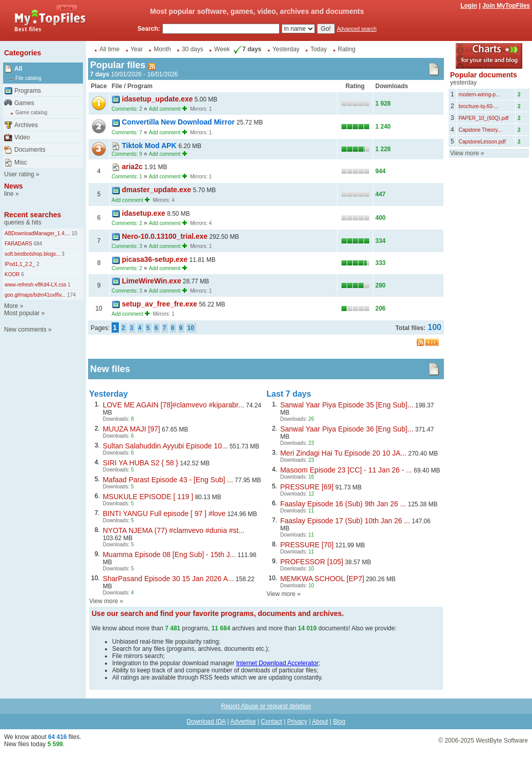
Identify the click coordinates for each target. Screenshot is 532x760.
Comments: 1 (127, 177)
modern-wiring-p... (480, 95)
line (9, 194)
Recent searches (33, 215)
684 (37, 244)
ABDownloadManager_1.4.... (37, 233)
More (11, 306)
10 (74, 233)
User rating (19, 174)
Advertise (243, 722)
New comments (25, 330)
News (14, 186)
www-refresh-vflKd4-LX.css (36, 285)
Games (24, 103)
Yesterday (286, 49)
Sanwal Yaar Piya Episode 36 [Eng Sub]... (347, 429)
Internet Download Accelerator (277, 663)
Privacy (297, 722)
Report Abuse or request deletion (266, 706)
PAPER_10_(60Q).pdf (484, 118)
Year (137, 49)
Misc (21, 162)
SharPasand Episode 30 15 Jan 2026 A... (168, 579)
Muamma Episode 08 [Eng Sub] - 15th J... (169, 554)
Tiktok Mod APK (150, 146)
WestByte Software (502, 741)
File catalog (28, 78)
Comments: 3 (127, 246)
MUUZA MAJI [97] (132, 429)
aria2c (132, 167)
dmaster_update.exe (156, 190)
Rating (347, 49)
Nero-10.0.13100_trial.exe (165, 236)
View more (103, 601)
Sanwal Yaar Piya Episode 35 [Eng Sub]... (347, 405)
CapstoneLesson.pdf (482, 142)
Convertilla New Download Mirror (179, 122)
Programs (28, 91)
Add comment (165, 109)
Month (162, 49)
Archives (26, 125)
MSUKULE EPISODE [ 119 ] (148, 497)
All (18, 69)
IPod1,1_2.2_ (20, 264)
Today (318, 49)
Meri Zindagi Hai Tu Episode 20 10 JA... (343, 453)
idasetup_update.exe (157, 99)
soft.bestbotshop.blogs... (32, 254)
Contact (272, 722)
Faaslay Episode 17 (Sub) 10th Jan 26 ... (345, 521)
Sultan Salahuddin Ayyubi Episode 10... (165, 446)
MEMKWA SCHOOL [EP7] (322, 579)
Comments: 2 (127, 109)
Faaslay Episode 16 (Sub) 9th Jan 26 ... (343, 504)
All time (109, 49)
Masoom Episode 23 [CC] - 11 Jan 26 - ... (346, 470)
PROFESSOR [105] (312, 562)
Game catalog (31, 112)
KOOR (12, 274)
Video (22, 137)
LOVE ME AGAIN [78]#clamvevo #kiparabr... (174, 405)
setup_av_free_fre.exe (159, 304)
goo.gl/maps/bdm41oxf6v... (35, 295)
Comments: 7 (127, 132)
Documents (30, 150)
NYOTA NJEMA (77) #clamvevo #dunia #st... (174, 530)
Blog (339, 722)
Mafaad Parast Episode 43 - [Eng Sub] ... (168, 480)
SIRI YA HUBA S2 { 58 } (141, 463)
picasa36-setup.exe (155, 259)
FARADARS (18, 244)
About (320, 722)
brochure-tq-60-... (478, 106)
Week (222, 49)
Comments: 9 (127, 154)
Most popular (22, 313)
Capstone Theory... (480, 130)
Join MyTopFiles (506, 6)
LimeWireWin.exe (152, 281)
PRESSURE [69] (307, 487)
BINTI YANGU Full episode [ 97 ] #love (164, 513)
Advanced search (357, 29)
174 (70, 295)
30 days (193, 49)
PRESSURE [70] (307, 545)
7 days (246, 49)
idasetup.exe (144, 213)
